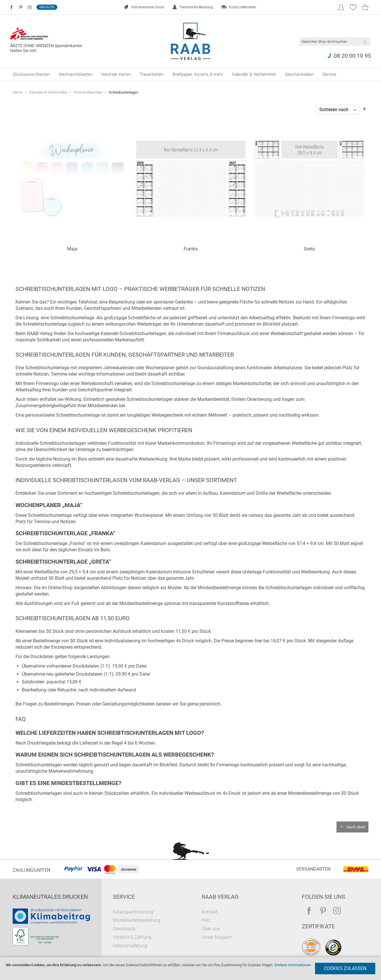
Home (18, 92)
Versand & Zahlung (132, 937)
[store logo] (191, 41)
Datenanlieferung (130, 946)
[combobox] (335, 42)
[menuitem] (31, 74)
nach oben (356, 827)
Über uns (211, 929)
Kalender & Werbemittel (48, 92)
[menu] (190, 74)
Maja (72, 249)
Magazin (47, 7)
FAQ (206, 920)
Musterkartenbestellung (137, 920)
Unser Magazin (217, 937)
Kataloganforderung (133, 912)
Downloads (124, 929)
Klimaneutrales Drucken (50, 897)
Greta (309, 249)
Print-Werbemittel (88, 92)
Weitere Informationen (292, 965)
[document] (190, 969)
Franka (191, 249)
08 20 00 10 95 (352, 56)
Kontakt (210, 912)
